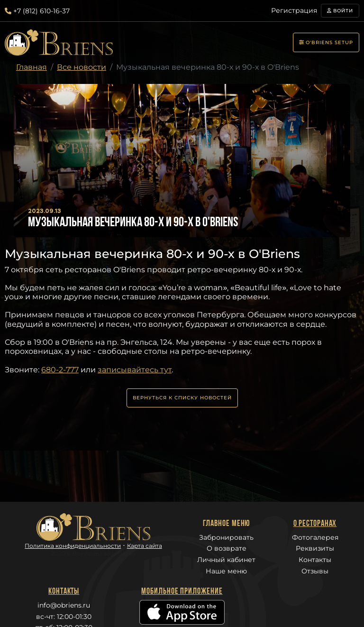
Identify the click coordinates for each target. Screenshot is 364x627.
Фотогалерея (315, 537)
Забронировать (226, 537)
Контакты (315, 560)
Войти (340, 11)
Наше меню (226, 571)
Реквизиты (315, 548)
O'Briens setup (326, 42)
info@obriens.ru (64, 605)
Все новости (82, 67)
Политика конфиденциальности (73, 546)
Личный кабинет (226, 560)
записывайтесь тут (135, 370)
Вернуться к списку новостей (182, 398)
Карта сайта (145, 546)
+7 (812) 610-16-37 (37, 11)
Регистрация (294, 11)
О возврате (227, 548)
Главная (32, 67)
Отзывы (315, 571)
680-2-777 (60, 370)
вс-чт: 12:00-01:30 (64, 617)
